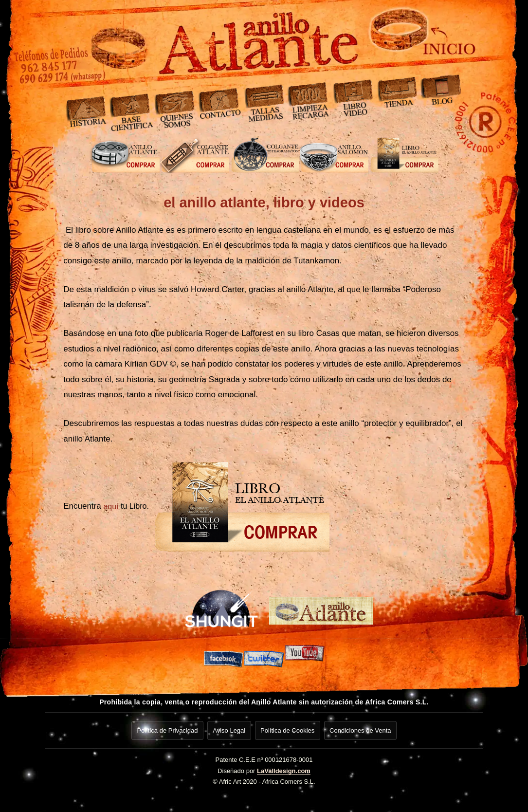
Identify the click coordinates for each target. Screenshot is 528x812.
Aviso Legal (228, 729)
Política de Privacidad (165, 729)
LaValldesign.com (284, 768)
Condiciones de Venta (363, 729)
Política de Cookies (288, 729)
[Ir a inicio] (396, 37)
